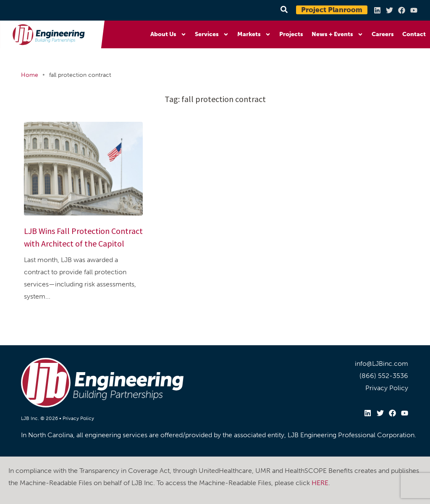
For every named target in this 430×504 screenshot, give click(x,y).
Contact (414, 34)
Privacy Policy (78, 418)
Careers (383, 34)
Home (30, 75)
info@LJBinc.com (381, 364)
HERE (320, 482)
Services (212, 34)
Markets (254, 34)
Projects (291, 34)
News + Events (337, 34)
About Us (168, 34)
